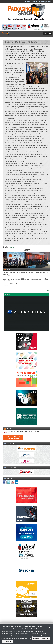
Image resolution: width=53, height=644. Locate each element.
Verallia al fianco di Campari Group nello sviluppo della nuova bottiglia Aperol (26, 278)
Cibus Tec (11, 247)
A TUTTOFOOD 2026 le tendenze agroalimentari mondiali (22, 273)
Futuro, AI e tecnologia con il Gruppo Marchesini (21, 436)
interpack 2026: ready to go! (12, 289)
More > (48, 295)
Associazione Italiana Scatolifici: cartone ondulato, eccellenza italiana (26, 284)
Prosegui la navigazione (41, 638)
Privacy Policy (8, 641)
